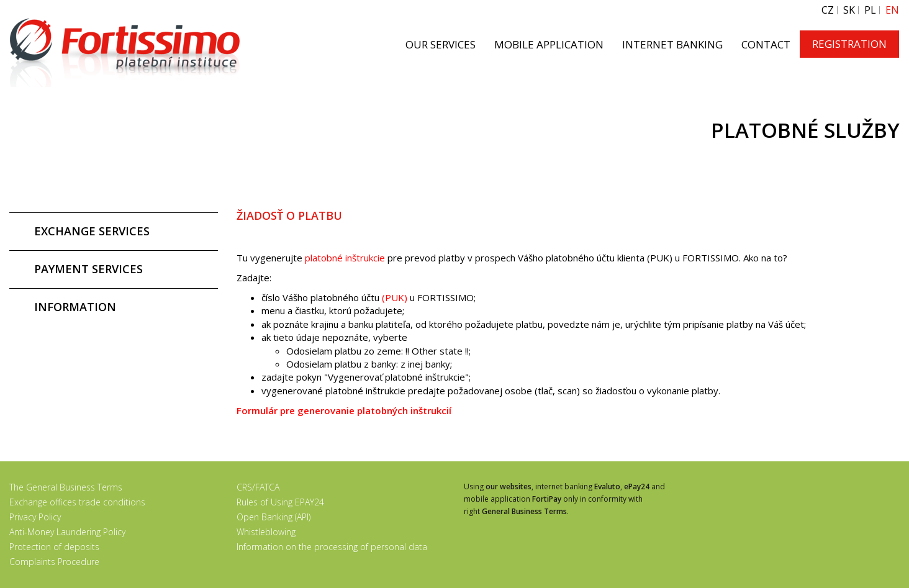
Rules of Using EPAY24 (280, 502)
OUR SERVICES (441, 44)
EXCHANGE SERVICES (92, 231)
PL (870, 10)
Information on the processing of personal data (332, 547)
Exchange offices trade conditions (77, 502)
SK (849, 10)
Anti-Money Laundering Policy (67, 532)
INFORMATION (75, 307)
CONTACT (766, 44)
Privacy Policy (35, 517)
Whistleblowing (266, 532)
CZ (828, 10)
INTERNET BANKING (672, 44)
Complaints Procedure (54, 562)
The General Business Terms (66, 487)
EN (892, 10)
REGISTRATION (849, 44)
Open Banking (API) (274, 517)
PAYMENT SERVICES (88, 269)
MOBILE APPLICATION (549, 44)
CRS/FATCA (258, 487)
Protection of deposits (54, 547)
